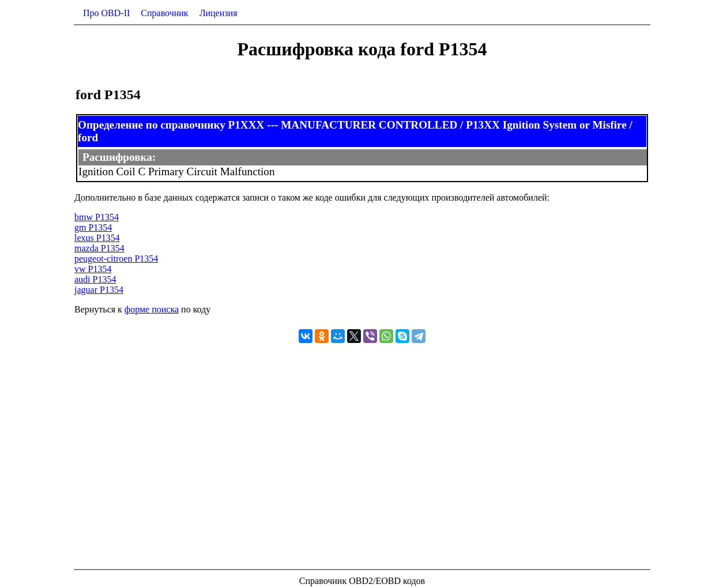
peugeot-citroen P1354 (116, 259)
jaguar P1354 (99, 290)
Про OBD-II (106, 13)
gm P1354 (93, 227)
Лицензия (219, 13)
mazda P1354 (99, 248)
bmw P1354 (97, 217)
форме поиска (152, 309)
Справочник (164, 13)
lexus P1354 (97, 238)
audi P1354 (95, 279)
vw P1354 (93, 269)
